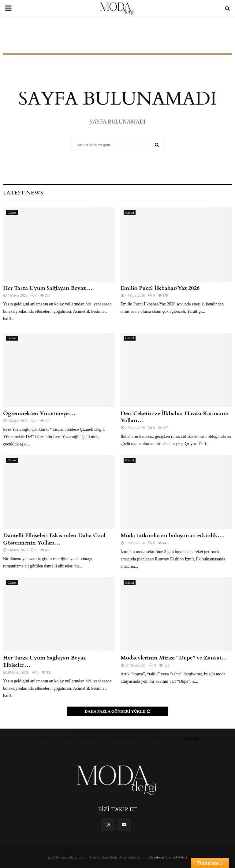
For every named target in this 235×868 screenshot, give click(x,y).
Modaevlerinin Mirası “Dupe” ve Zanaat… (174, 658)
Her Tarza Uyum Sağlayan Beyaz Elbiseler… (45, 661)
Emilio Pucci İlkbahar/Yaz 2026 (160, 288)
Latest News (23, 193)
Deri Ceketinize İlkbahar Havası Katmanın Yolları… (175, 417)
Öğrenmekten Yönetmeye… (39, 414)
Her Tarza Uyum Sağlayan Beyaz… (48, 288)
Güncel (12, 213)
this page (191, 738)
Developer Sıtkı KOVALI (168, 857)
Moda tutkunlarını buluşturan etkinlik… (172, 536)
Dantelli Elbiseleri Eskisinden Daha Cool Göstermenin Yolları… (54, 539)
